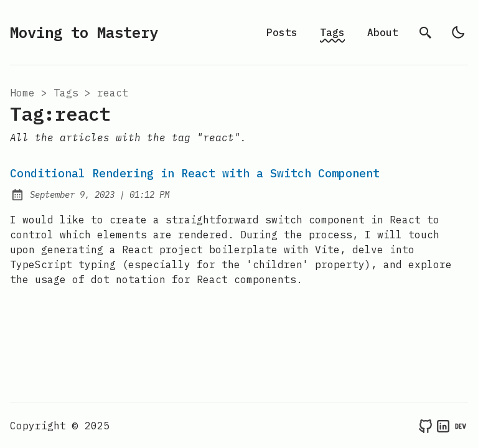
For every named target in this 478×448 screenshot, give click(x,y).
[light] (458, 32)
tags (66, 93)
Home (22, 93)
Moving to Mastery (84, 32)
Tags (332, 32)
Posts (282, 32)
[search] (426, 32)
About (383, 32)
